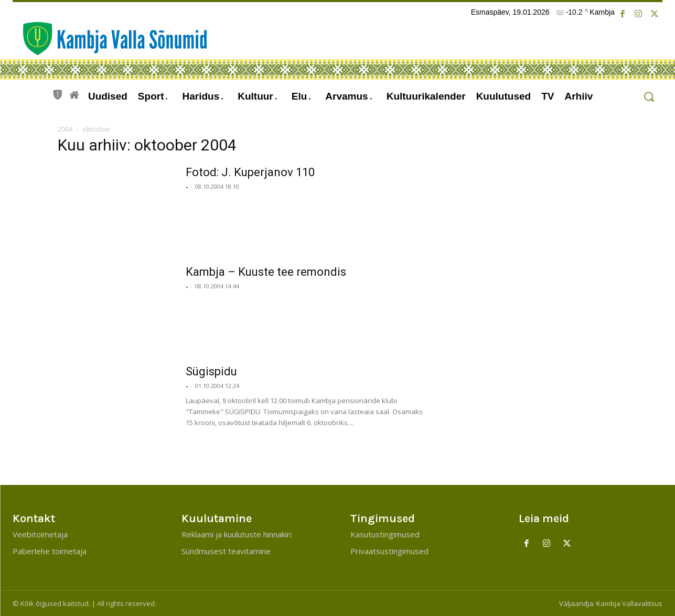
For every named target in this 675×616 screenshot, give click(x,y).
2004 (65, 129)
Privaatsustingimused (389, 551)
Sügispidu (211, 371)
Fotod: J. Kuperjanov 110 (250, 172)
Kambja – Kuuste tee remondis (266, 272)
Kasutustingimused (385, 534)
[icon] (58, 93)
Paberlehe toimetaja (50, 551)
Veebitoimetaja (40, 534)
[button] (649, 97)
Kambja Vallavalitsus (629, 603)
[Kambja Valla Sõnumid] (110, 39)
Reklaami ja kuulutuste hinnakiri (237, 534)
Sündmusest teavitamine (226, 551)
